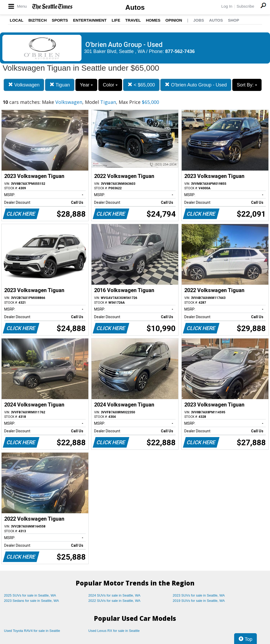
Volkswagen (24, 85)
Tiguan (60, 85)
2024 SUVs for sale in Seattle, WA (114, 595)
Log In (227, 6)
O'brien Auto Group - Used (196, 85)
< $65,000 (141, 85)
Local (17, 20)
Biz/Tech (38, 20)
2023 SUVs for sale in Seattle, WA (199, 595)
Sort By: (247, 85)
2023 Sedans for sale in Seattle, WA (31, 601)
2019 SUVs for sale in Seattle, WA (199, 601)
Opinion (174, 20)
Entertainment (90, 20)
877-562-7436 (180, 51)
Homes (153, 20)
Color (110, 85)
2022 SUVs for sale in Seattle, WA (114, 601)
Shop (233, 20)
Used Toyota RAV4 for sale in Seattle (32, 631)
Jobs (199, 20)
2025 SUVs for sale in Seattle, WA (30, 595)
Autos (135, 7)
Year (86, 85)
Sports (60, 20)
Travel (133, 20)
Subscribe (245, 6)
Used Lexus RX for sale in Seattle (114, 631)
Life (116, 20)
